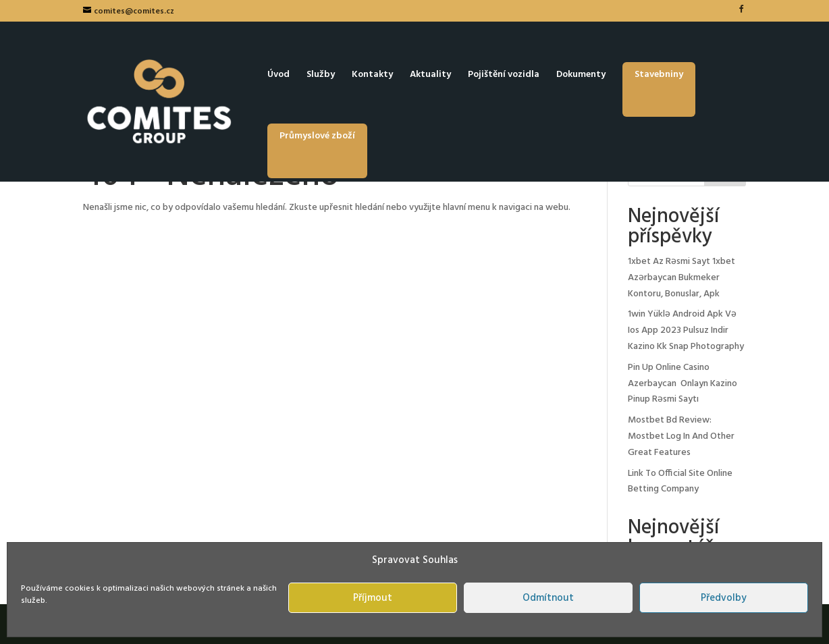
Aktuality (430, 76)
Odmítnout (548, 598)
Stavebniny (659, 75)
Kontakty (372, 76)
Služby (321, 76)
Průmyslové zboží (317, 136)
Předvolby (724, 598)
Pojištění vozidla (504, 76)
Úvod (278, 76)
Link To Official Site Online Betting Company (680, 482)
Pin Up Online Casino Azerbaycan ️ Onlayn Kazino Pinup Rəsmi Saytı (683, 384)
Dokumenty (581, 76)
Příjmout (373, 598)
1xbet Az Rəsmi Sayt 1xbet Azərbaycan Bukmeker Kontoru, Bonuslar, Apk (681, 278)
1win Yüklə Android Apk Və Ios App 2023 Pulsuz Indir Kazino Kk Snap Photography (686, 330)
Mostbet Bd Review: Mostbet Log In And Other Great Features (681, 436)
